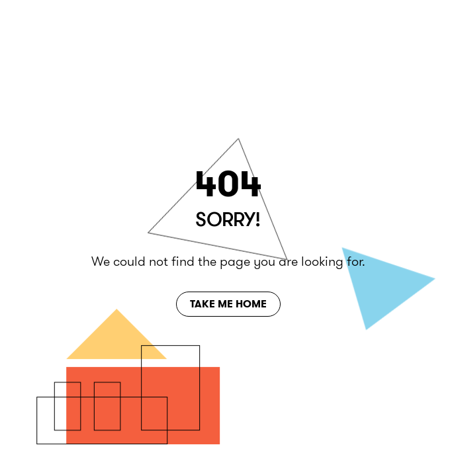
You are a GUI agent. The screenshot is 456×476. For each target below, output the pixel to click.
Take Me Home (228, 304)
